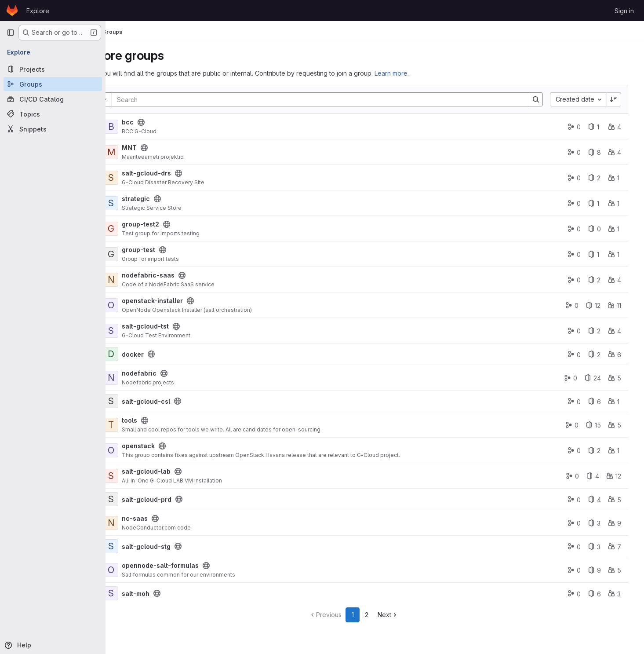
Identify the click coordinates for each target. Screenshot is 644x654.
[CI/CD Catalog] (53, 99)
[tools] (148, 425)
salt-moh (172, 594)
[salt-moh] (148, 593)
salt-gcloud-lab (183, 471)
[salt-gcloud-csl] (148, 401)
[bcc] (148, 127)
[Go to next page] (409, 615)
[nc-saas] (148, 523)
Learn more (428, 73)
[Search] (337, 99)
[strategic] (148, 203)
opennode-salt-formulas (197, 565)
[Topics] (53, 114)
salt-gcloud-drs (183, 173)
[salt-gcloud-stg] (148, 546)
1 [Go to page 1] (374, 615)
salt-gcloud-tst (182, 326)
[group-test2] (148, 229)
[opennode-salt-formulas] (148, 570)
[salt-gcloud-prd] (148, 499)
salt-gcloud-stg (183, 546)
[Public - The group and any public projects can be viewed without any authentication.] (178, 122)
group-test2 (177, 224)
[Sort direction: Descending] (619, 99)
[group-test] (148, 254)
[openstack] (148, 450)
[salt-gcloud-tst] (148, 331)
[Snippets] (53, 129)
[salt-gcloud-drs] (148, 178)
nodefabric (176, 373)
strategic (172, 199)
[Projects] (53, 69)
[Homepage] (12, 11)
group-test (175, 250)
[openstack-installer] (148, 305)
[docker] (148, 354)
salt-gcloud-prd (183, 499)
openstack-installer (189, 301)
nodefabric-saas (185, 275)
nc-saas (171, 518)
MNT (166, 148)
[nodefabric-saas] (148, 280)
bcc (164, 122)
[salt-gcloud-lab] (148, 476)
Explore (38, 11)
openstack (175, 446)
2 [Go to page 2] (388, 615)
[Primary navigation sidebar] (11, 33)
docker (169, 354)
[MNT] (148, 152)
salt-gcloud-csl (182, 401)
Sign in (624, 11)
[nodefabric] (148, 378)
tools (166, 420)
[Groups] (53, 84)
